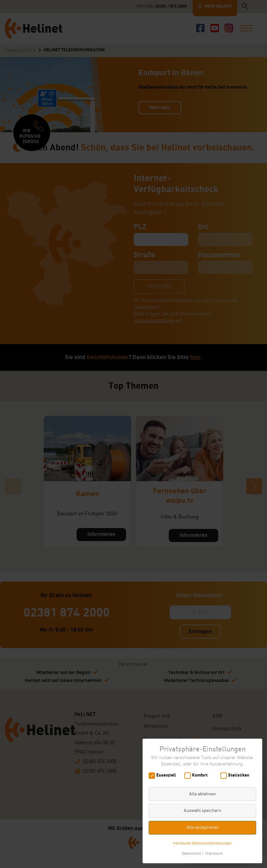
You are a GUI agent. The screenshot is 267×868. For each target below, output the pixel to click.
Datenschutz (191, 854)
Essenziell (164, 775)
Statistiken (237, 775)
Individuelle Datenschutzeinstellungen (202, 843)
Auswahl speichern (203, 811)
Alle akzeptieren (203, 828)
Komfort (198, 775)
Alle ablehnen (203, 794)
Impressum (214, 854)
